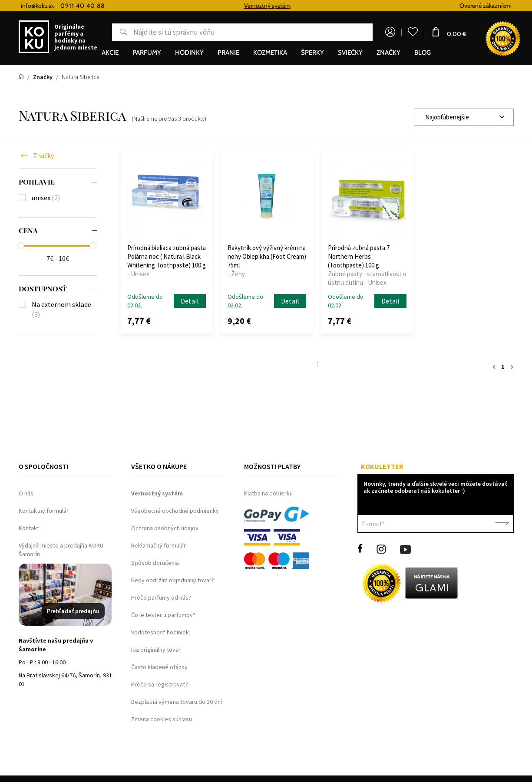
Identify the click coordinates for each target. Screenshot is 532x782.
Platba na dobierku (268, 493)
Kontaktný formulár (44, 511)
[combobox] (464, 117)
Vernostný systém (274, 6)
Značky (43, 155)
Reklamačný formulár (159, 545)
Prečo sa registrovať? (160, 684)
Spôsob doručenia (155, 563)
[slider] (21, 246)
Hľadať (120, 32)
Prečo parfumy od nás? (161, 597)
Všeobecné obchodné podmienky (175, 511)
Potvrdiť (502, 524)
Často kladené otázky (159, 667)
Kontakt (29, 528)
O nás (26, 493)
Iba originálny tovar (156, 650)
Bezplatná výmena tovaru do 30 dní (177, 702)
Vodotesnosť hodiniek (160, 632)
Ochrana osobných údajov (165, 528)
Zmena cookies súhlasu (162, 719)
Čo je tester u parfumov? (163, 615)
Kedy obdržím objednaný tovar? (173, 580)
